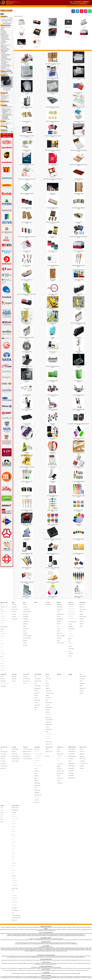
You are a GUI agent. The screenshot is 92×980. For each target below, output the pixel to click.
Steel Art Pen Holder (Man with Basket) (79, 409)
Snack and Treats (48, 604)
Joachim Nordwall (14, 818)
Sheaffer (13, 790)
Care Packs (48, 602)
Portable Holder (3, 720)
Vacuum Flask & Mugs (61, 631)
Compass (47, 710)
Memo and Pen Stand (37, 37)
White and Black (37, 745)
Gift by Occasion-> (5, 35)
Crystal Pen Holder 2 (27, 381)
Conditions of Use (5, 98)
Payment (3, 95)
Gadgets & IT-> (4, 34)
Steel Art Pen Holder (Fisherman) (27, 409)
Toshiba (13, 795)
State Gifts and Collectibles (16, 832)
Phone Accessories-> (6, 45)
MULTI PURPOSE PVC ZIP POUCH (53, 93)
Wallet (35, 681)
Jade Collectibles (15, 826)
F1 (46, 713)
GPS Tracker (70, 618)
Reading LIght (14, 658)
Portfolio (36, 679)
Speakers (70, 634)
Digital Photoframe (49, 684)
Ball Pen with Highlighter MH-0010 (53, 496)
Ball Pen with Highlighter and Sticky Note (79, 265)
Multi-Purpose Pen (83, 665)
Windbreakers (3, 614)
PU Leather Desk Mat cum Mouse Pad (79, 107)
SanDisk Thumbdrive (72, 731)
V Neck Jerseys (3, 639)
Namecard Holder (37, 674)
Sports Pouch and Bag (27, 628)
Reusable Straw (60, 624)
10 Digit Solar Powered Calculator (27, 366)
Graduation (81, 611)
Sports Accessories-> (6, 50)
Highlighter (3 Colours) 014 (53, 597)
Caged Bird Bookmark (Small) (79, 280)
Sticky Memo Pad (37, 46)
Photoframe (14, 765)
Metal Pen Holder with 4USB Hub (27, 107)
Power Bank (14, 708)
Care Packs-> (4, 31)
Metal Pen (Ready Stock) (27, 712)
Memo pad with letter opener (79, 568)
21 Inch (2, 755)
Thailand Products (15, 834)
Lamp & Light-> (5, 37)
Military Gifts (4, 42)
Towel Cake (2, 652)
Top (1, 6)
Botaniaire (13, 767)
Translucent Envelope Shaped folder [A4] (79, 78)
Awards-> (3, 28)
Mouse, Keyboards (72, 621)
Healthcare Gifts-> (5, 36)
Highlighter (84, 27)
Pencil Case (25, 623)
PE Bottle (58, 623)
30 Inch (2, 760)
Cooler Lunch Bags (26, 607)
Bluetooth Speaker (71, 614)
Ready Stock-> (4, 47)
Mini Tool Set (37, 733)
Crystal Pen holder (53, 193)
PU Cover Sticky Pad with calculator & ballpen (53, 568)
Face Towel (2, 645)
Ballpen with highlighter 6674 (27, 568)
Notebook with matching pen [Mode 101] (27, 165)
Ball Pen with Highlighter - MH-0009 (27, 510)
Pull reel (36, 738)
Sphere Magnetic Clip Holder (27, 352)
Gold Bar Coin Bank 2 (53, 309)
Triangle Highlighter (27, 539)
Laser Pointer (25, 657)
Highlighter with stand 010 (27, 597)
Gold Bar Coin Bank (79, 309)
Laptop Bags (25, 617)
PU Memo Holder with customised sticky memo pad (53, 539)
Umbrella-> (4, 68)
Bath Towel (2, 643)
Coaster (36, 662)
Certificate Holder (37, 658)
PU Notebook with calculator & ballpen (27, 553)
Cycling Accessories (49, 712)
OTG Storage (3, 717)
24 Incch (2, 756)
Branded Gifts (14, 756)
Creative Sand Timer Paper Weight (53, 265)
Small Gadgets (37, 741)
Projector (70, 628)
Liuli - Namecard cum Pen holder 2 (53, 381)
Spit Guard (2, 622)
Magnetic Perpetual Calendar (53, 294)
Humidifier (47, 671)
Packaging (3, 43)
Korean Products (48, 672)
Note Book (59, 717)
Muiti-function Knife (37, 734)
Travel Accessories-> (6, 67)
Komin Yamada (14, 820)
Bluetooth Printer (71, 612)
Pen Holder (21, 46)
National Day (82, 614)
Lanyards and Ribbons (4, 620)
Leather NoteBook (15, 762)
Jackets (2, 607)
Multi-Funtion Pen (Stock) (27, 713)
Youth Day (81, 619)
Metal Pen (81, 664)
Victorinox (13, 799)
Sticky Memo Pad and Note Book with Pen (79, 208)
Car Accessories (48, 658)
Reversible (2, 617)
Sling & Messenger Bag (27, 626)
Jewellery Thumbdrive (72, 720)
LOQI (13, 779)
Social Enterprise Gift (38, 743)
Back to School (82, 604)
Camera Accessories (4, 712)
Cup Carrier (59, 612)
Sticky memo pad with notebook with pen (27, 193)
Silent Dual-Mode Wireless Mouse (7, 89)
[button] (69, 6)
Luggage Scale (82, 713)
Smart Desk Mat (27, 64)
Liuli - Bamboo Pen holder (79, 381)
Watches (47, 696)
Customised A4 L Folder (27, 251)
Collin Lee (13, 813)
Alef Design (14, 758)
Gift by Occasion (82, 602)
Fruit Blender (59, 616)
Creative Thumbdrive (72, 712)
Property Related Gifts (49, 688)
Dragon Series (14, 774)
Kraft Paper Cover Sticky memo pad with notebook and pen (53, 179)
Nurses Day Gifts (3, 664)
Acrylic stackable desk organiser (79, 121)
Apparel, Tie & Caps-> (6, 27)
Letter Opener (21, 37)
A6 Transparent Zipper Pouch (79, 64)
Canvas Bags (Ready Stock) (28, 710)
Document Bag (26, 611)
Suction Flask (59, 628)
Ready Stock (25, 708)
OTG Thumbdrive (71, 727)
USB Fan (70, 637)
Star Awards (14, 612)
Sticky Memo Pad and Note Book (27, 222)
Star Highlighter (5, 111)
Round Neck (2, 632)
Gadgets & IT (71, 602)
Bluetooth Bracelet (71, 606)
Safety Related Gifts (49, 691)
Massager (47, 677)
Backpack (25, 604)
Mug (58, 619)
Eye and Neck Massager (72, 616)
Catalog (4, 6)
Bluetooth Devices (71, 604)
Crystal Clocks (14, 807)
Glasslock (13, 771)
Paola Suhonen (14, 824)
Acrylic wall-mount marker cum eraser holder (27, 136)
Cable (1, 710)
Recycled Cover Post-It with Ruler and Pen (53, 121)
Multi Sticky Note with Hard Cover (79, 553)
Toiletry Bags (25, 629)
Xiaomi (13, 800)
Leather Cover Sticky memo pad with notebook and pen (79, 165)
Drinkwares (59, 602)
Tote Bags (14, 781)
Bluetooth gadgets (72, 609)
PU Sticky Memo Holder (27, 424)
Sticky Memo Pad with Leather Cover (53, 553)
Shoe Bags (25, 624)
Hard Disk (70, 719)
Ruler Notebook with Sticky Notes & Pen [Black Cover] (79, 237)
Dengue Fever (3, 658)
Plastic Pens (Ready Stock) (27, 717)
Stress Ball (36, 747)
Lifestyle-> (3, 41)
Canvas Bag (25, 606)
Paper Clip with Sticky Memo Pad (79, 467)
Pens (81, 655)
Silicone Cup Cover (37, 739)
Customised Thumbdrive (38, 713)
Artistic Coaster (37, 712)
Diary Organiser (59, 715)
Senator (13, 788)
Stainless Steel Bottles (61, 626)
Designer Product (15, 811)
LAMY (13, 776)
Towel (2, 641)
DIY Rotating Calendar (79, 294)
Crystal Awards (14, 606)
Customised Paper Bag (27, 609)
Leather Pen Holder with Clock (27, 496)
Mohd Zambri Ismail (15, 822)
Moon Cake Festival (83, 612)
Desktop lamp (14, 657)
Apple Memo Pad (53, 453)
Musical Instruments (49, 679)
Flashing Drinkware (60, 614)
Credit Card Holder (37, 664)
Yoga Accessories (49, 705)
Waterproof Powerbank (16, 717)
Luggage (25, 619)
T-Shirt (2, 623)
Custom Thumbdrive (72, 713)
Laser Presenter (26, 655)
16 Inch (2, 753)
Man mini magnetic (79, 352)
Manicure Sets (37, 729)
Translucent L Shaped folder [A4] (27, 93)
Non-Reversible (3, 616)
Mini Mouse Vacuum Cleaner (79, 510)
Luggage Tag (37, 669)
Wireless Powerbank (15, 719)
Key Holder (36, 667)
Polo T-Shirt (2, 627)
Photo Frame (48, 682)
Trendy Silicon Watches (38, 722)
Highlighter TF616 (79, 582)
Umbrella (2, 751)
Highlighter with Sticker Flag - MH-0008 (79, 496)
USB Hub (70, 641)
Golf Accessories (49, 667)
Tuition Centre (82, 617)
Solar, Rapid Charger (4, 722)
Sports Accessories (49, 708)
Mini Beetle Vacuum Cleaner (27, 525)
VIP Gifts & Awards (15, 751)
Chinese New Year (83, 607)
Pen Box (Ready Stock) (27, 715)
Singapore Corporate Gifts (16, 831)
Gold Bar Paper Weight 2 (27, 323)
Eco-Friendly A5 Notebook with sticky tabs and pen (53, 136)
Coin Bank (47, 662)
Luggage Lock (82, 712)
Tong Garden (14, 793)
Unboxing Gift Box (49, 695)
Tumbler (58, 629)
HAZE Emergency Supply (5, 662)
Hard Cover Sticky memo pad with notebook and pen (27, 179)
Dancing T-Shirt (3, 625)
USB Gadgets (71, 639)
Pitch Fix (13, 783)
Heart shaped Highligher (27, 395)
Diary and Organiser (53, 27)
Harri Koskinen (14, 817)
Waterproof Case (3, 724)
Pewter (13, 829)
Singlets (2, 638)
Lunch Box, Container (49, 676)
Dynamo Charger (3, 715)
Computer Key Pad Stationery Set (79, 453)
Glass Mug (59, 617)
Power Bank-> (4, 46)
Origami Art (48, 681)
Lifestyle (47, 655)
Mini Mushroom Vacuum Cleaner (53, 525)
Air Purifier (47, 657)
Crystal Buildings (15, 806)
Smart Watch (48, 702)
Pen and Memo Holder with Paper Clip (79, 481)
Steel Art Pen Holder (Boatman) (53, 409)
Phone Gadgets (3, 719)
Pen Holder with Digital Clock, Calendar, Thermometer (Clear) (7, 115)
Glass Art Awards (15, 607)
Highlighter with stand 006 (79, 597)
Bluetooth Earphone (72, 607)
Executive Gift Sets (68, 27)
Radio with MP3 (71, 632)
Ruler (35, 720)
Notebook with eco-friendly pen (27, 208)
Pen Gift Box (82, 667)
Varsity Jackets (3, 612)
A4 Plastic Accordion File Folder (79, 251)
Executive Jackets (3, 609)
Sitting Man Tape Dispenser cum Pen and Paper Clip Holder (27, 294)
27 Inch (2, 758)
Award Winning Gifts (15, 755)
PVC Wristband (37, 719)
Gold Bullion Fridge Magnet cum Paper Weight (27, 467)
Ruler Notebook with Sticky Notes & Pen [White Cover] (27, 237)
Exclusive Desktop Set (53, 352)
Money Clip (36, 671)
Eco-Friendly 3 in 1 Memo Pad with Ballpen (53, 222)
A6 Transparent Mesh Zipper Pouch (53, 78)
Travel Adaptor (82, 722)
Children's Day (82, 606)
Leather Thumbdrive (72, 722)
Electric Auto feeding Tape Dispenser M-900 (79, 323)
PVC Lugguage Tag (38, 715)
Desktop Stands (3, 713)
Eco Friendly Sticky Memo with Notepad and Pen (53, 150)
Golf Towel (2, 647)
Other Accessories (83, 717)
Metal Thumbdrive (71, 724)
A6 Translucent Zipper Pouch (27, 78)
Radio (69, 630)
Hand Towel (2, 648)
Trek (13, 797)
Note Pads (68, 37)
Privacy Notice (4, 97)
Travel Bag (25, 631)
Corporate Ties (3, 606)
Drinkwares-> (4, 33)
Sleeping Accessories (83, 720)
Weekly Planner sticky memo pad (79, 136)
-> (5, 51)
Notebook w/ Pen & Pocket (53, 251)
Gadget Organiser (26, 616)
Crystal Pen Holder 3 (79, 366)
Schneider (13, 787)
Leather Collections (38, 655)
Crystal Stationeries (15, 809)
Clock (47, 660)
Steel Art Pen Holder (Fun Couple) (79, 395)
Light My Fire (14, 778)
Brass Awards (14, 604)
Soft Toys (47, 693)
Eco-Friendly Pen (82, 658)
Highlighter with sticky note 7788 (27, 481)
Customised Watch (49, 698)
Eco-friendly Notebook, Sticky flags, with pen (53, 64)
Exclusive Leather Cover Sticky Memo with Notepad (79, 150)
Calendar (37, 27)
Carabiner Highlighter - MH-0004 (53, 510)
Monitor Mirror (71, 620)
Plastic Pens (82, 669)
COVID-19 (2, 657)
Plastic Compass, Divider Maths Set (27, 280)
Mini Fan (36, 731)
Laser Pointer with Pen (27, 658)
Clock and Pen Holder (38, 660)
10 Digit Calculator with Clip (27, 438)
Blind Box (3, 30)
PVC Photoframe (37, 717)
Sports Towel (3, 650)
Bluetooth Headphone (72, 611)
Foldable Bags (26, 614)
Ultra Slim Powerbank (15, 715)
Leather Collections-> (6, 39)
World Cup (47, 715)
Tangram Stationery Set (53, 438)
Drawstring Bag (26, 612)
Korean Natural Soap (15, 827)
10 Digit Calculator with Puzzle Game (79, 438)
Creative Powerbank (15, 710)
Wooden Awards (15, 614)
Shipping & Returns (5, 96)
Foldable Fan (48, 665)
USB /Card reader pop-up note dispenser (53, 366)
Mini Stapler (53, 337)
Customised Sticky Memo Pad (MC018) (27, 582)
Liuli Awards (14, 611)
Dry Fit (2, 630)
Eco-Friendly (36, 726)
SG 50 (13, 815)
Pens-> (2, 44)
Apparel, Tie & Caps (4, 602)
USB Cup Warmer (71, 636)
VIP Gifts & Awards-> (6, 69)
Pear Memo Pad (27, 453)
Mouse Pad (70, 625)
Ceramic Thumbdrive (72, 710)
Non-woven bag (26, 621)
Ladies (47, 674)
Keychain (36, 728)
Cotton (2, 628)
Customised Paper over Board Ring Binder (53, 107)
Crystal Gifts (14, 802)
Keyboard (70, 623)
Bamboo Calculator (53, 280)
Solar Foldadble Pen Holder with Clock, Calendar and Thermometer (79, 424)
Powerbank (14, 712)
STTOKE (13, 792)
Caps (1, 604)
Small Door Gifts (37, 708)
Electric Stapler (79, 337)
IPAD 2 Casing (14, 760)
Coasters (59, 609)
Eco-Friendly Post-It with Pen (27, 121)
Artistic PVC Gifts (37, 710)
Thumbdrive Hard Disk (72, 708)
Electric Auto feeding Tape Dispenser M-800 (27, 337)
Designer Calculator (53, 467)
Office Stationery (84, 37)
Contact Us (3, 99)
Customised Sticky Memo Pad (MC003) (53, 582)
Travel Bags (82, 724)
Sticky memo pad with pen (79, 179)
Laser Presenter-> (5, 38)
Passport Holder (37, 677)
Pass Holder (36, 676)
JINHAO (13, 772)
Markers (81, 660)
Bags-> (2, 29)
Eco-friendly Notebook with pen (79, 193)
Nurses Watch (48, 700)
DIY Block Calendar (27, 309)
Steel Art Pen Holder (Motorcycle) (53, 395)
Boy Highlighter (53, 424)
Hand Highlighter (79, 525)
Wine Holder (25, 633)
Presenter (25, 662)
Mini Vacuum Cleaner (53, 37)
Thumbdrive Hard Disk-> (7, 66)
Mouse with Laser (26, 660)
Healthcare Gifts (4, 655)
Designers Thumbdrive (72, 715)
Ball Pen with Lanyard (83, 657)
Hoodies (2, 611)
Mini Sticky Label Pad (79, 222)
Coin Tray (36, 724)
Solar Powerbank (15, 713)
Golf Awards (14, 609)
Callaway (13, 769)
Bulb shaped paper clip (27, 265)
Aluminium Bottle (60, 604)
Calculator (21, 27)
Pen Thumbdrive (71, 729)
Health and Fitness (3, 660)
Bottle (2, 762)
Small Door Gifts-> (5, 49)
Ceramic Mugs (59, 607)
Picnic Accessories (49, 686)
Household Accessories (50, 669)
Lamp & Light (14, 655)
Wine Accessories (49, 704)
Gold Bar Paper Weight (53, 323)
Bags (24, 602)
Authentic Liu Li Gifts (15, 753)
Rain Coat (2, 763)
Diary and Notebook (38, 665)
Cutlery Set (48, 664)
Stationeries (9, 6)
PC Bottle (58, 621)
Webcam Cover (37, 748)
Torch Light (14, 660)
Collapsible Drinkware (60, 611)
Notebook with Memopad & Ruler (53, 208)
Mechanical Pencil (82, 662)
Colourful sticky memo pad (27, 150)
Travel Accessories (83, 708)
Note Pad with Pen (53, 481)
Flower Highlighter (5, 118)
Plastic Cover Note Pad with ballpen (79, 539)
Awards (13, 602)
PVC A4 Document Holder (79, 93)
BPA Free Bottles (60, 606)
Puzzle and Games (49, 690)
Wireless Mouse (71, 626)
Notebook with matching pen (53, 165)
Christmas (81, 609)
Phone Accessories (4, 708)
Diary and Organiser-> (6, 54)
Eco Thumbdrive (71, 717)
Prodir (13, 785)
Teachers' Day (82, 616)
